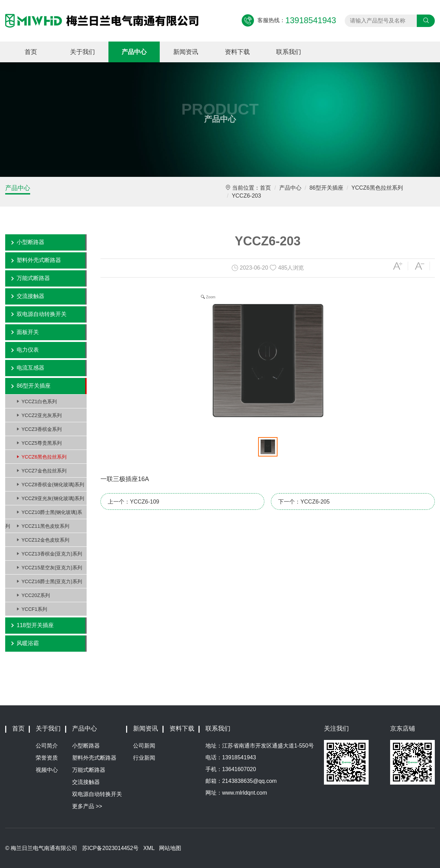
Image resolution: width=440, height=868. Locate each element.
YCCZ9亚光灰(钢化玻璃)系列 (53, 498)
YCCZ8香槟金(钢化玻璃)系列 (53, 485)
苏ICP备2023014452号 (111, 848)
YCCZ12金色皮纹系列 (45, 540)
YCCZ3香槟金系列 (42, 429)
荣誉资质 (47, 758)
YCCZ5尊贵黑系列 (42, 443)
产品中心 (134, 52)
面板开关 (28, 332)
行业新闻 (144, 758)
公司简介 (47, 746)
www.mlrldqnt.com (245, 793)
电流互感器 (30, 368)
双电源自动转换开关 (42, 314)
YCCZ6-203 (246, 196)
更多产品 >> (87, 806)
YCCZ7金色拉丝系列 (44, 471)
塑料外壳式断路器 (39, 260)
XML (149, 848)
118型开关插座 (35, 625)
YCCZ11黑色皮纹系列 (45, 526)
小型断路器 (30, 242)
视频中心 (47, 770)
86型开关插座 (326, 188)
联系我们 (289, 52)
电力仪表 (28, 350)
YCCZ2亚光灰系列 (42, 415)
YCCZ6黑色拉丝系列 (377, 188)
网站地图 (170, 848)
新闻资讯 (186, 52)
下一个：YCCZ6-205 (304, 502)
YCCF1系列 (34, 609)
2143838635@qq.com (249, 781)
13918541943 (239, 757)
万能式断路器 (33, 278)
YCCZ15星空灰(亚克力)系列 (52, 568)
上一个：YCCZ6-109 (133, 502)
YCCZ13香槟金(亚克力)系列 (52, 554)
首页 (31, 52)
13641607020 (239, 769)
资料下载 (237, 52)
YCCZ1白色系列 (39, 401)
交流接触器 (30, 296)
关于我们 (82, 52)
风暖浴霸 (28, 643)
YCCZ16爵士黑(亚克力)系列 (52, 581)
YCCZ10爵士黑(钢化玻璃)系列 (44, 514)
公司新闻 (144, 746)
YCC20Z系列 (36, 595)
